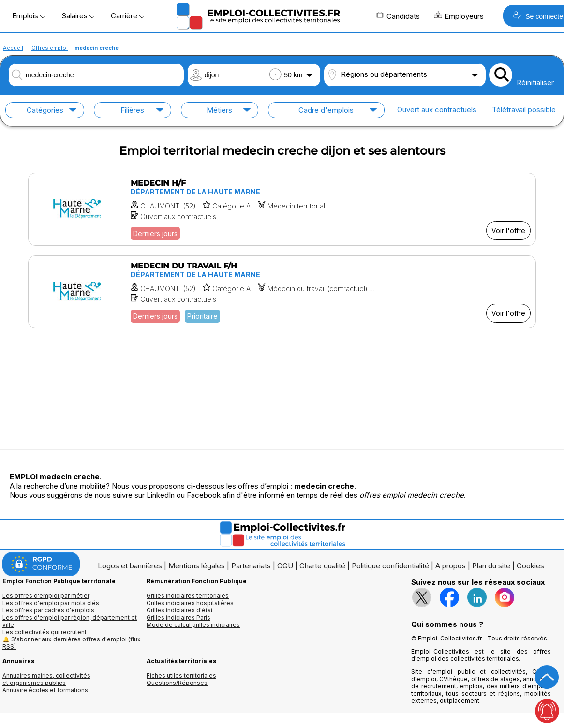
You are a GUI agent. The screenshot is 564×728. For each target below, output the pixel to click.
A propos (451, 566)
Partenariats (251, 566)
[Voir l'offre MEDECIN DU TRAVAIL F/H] (282, 292)
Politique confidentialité (390, 566)
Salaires (78, 16)
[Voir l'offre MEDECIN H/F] (282, 209)
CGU (285, 566)
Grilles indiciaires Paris (178, 617)
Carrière (127, 16)
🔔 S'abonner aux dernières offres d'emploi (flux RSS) (72, 643)
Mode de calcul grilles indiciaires (193, 625)
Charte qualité (322, 566)
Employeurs (459, 16)
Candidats (398, 16)
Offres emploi (50, 48)
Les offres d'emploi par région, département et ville (70, 621)
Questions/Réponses (177, 683)
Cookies (530, 566)
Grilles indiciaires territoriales (188, 596)
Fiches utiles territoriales (181, 676)
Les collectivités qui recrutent (45, 632)
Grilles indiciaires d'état (180, 610)
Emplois (29, 16)
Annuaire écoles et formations (45, 690)
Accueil (13, 48)
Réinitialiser (535, 82)
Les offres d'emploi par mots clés (51, 603)
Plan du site (491, 566)
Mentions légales (197, 566)
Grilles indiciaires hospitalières (190, 603)
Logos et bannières (130, 566)
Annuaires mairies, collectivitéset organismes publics (46, 679)
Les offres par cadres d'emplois (48, 610)
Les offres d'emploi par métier (46, 596)
